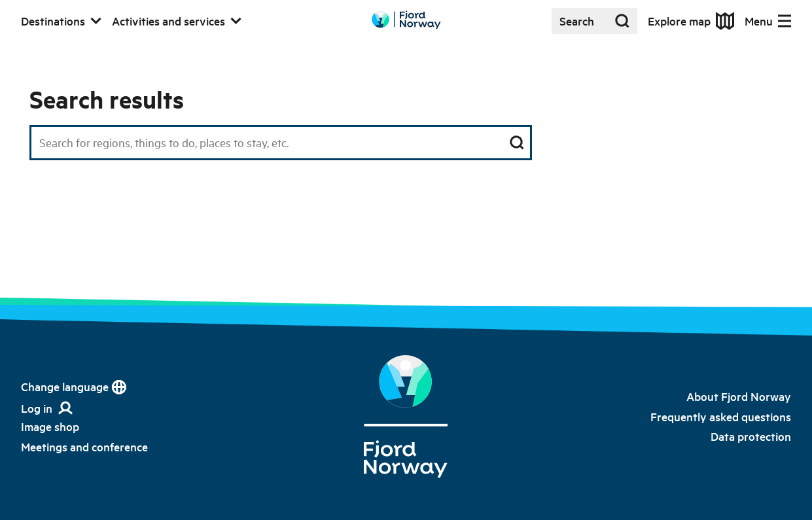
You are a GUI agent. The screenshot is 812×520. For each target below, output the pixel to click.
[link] (50, 427)
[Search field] (281, 143)
